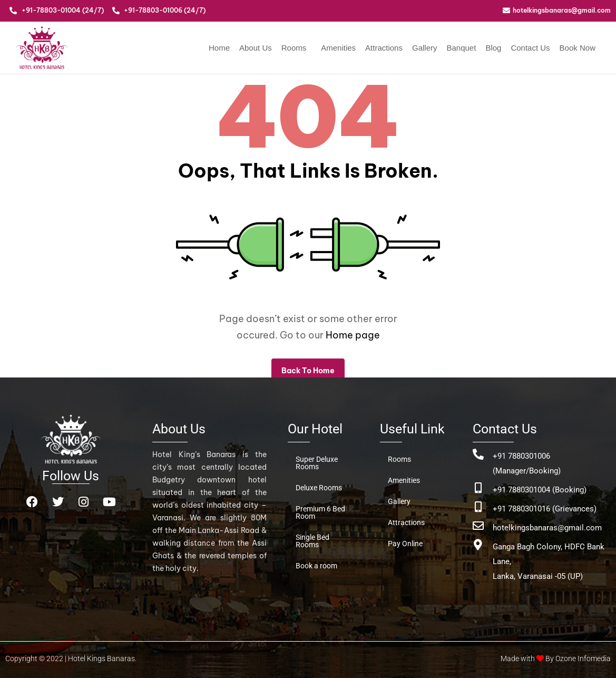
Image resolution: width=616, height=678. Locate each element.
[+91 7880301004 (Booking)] (478, 488)
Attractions (384, 48)
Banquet (461, 48)
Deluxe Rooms (319, 488)
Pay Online (405, 544)
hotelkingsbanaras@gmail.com (547, 528)
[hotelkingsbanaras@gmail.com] (478, 526)
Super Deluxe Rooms (317, 463)
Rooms (294, 48)
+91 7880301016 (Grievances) (545, 509)
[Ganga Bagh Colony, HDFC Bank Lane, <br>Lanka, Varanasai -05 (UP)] (478, 545)
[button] (297, 48)
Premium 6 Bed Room (320, 512)
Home (219, 48)
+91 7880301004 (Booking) (540, 490)
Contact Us (530, 48)
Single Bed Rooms (312, 541)
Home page (353, 335)
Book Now (578, 48)
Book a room (316, 566)
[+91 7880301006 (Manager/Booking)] (478, 454)
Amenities (338, 48)
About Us (256, 48)
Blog (493, 48)
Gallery (425, 48)
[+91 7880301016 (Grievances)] (478, 507)
